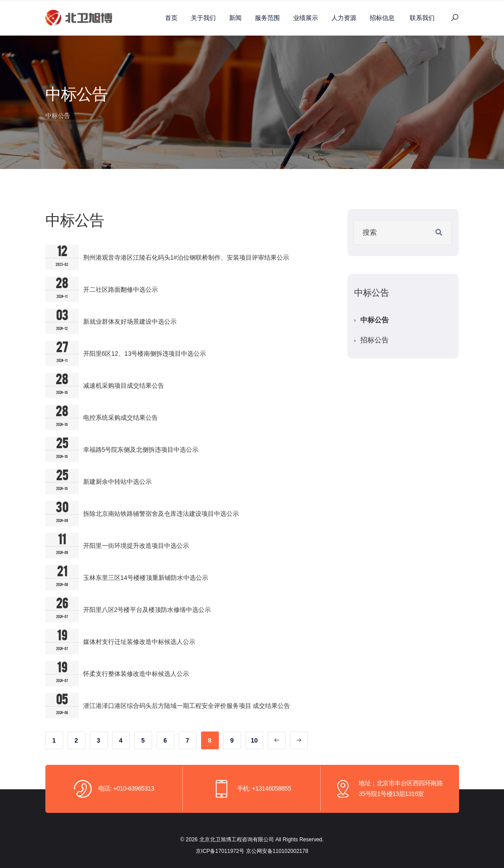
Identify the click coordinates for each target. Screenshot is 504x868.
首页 (171, 18)
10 (254, 740)
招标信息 (382, 18)
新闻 (235, 18)
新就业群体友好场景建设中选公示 (130, 321)
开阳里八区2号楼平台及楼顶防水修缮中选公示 (147, 610)
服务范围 (267, 18)
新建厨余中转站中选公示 (117, 482)
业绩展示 (306, 18)
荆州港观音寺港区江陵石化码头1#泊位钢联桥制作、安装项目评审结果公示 (186, 257)
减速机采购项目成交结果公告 (124, 386)
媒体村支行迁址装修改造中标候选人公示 (139, 642)
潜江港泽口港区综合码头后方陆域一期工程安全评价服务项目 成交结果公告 (187, 706)
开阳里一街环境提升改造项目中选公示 (136, 546)
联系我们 (422, 18)
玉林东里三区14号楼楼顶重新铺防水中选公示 (146, 578)
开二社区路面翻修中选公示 (121, 289)
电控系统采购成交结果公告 (121, 418)
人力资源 (344, 18)
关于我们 (203, 18)
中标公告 (375, 320)
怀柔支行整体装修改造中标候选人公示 (136, 674)
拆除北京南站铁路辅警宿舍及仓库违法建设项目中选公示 (161, 514)
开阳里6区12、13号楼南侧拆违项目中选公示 (145, 354)
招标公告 (375, 340)
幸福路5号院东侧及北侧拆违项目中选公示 (141, 450)
